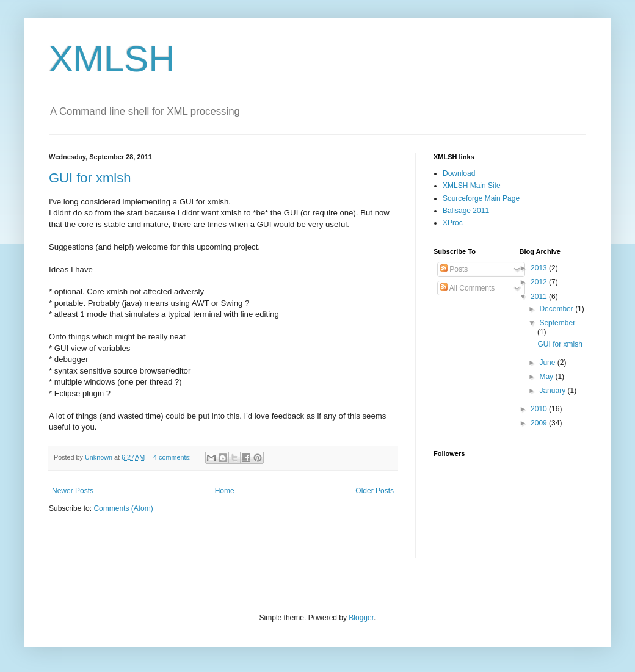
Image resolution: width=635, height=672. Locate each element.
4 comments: (173, 457)
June (548, 363)
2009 (540, 423)
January (553, 391)
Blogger (361, 618)
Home (225, 491)
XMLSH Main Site (472, 186)
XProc (453, 223)
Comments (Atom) (123, 508)
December (557, 309)
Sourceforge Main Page (481, 198)
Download (459, 173)
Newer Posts (73, 491)
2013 (540, 268)
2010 (540, 409)
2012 (540, 282)
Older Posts (375, 491)
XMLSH (112, 59)
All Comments (467, 288)
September (557, 323)
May (547, 377)
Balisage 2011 (466, 211)
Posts (454, 269)
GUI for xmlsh (90, 178)
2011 (540, 297)
